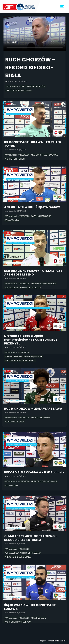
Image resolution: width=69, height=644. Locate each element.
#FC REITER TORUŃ (15, 159)
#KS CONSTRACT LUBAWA (44, 155)
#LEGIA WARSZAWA (14, 422)
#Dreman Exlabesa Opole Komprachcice (24, 356)
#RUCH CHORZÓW (36, 86)
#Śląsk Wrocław (12, 220)
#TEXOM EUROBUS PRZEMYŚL (20, 360)
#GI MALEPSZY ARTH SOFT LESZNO (23, 288)
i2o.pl (63, 641)
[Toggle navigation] (63, 7)
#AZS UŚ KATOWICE (41, 216)
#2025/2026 (24, 155)
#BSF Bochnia (11, 485)
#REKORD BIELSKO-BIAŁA (19, 90)
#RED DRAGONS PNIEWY (44, 284)
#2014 (22, 86)
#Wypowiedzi (12, 86)
